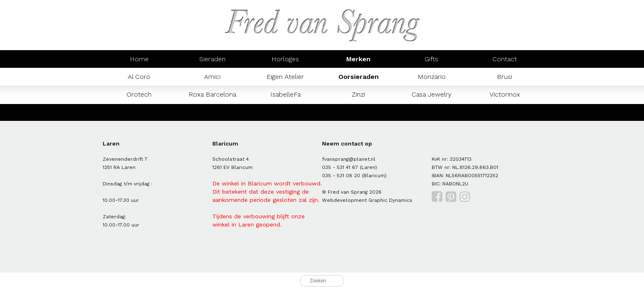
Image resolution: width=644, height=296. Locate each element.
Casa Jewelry (431, 94)
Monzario (432, 77)
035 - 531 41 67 (340, 167)
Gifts (431, 59)
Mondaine (139, 112)
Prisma (212, 112)
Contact (505, 59)
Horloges (285, 59)
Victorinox (505, 94)
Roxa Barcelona (212, 94)
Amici (212, 77)
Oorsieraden (359, 77)
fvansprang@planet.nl (349, 159)
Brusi (505, 77)
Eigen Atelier (285, 77)
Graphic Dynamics (390, 200)
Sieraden (212, 59)
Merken (358, 59)
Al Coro (139, 77)
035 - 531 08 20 (341, 176)
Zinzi (358, 94)
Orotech (139, 94)
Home (139, 59)
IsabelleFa (285, 94)
